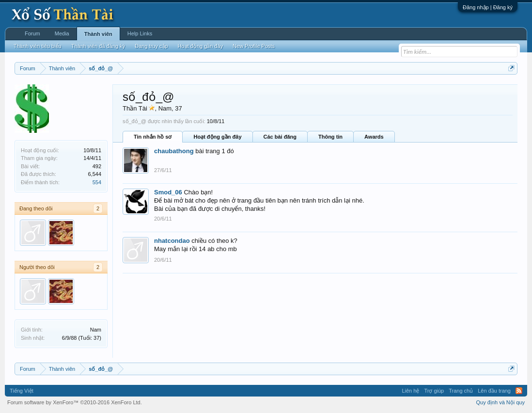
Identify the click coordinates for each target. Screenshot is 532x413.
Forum (32, 33)
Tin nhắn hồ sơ (153, 137)
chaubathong (174, 151)
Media (62, 33)
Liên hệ (410, 391)
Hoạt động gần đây (217, 137)
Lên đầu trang (494, 391)
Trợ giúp (434, 391)
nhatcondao (172, 241)
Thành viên (98, 34)
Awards (374, 137)
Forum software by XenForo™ (75, 402)
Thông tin (330, 137)
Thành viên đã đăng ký (98, 46)
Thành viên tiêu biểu (38, 46)
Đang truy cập (151, 46)
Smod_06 (168, 192)
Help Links (140, 33)
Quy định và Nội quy (501, 402)
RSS (519, 391)
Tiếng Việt (22, 391)
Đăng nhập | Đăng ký (488, 7)
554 (97, 182)
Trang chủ (461, 391)
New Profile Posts (254, 46)
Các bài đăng (280, 137)
